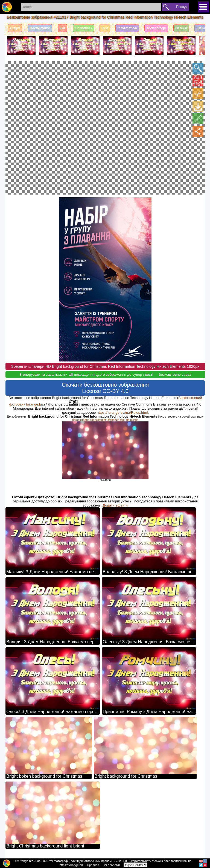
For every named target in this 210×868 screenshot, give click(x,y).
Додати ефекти (115, 505)
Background (40, 28)
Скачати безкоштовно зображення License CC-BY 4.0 (105, 388)
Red (105, 28)
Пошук (182, 7)
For (62, 28)
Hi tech (181, 28)
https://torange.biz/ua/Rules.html (122, 412)
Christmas (83, 28)
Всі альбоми (111, 865)
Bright (15, 28)
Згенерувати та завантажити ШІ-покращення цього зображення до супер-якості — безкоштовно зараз (105, 374)
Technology (156, 28)
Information (127, 28)
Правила (93, 865)
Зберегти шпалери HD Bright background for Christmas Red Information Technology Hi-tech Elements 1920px (105, 366)
